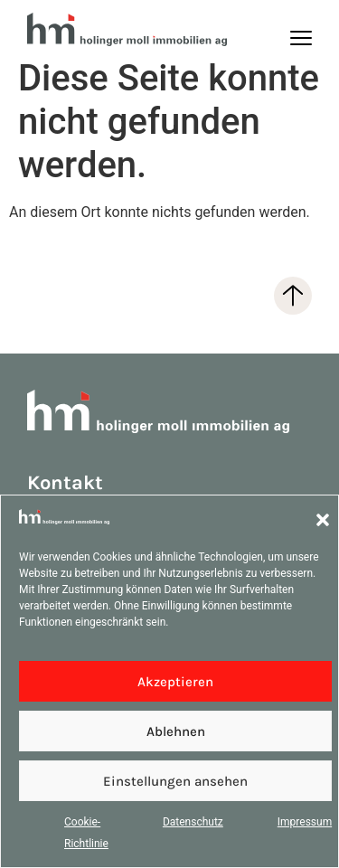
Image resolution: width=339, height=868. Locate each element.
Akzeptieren (175, 682)
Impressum (305, 822)
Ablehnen (176, 731)
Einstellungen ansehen (175, 781)
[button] (323, 520)
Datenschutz (193, 822)
